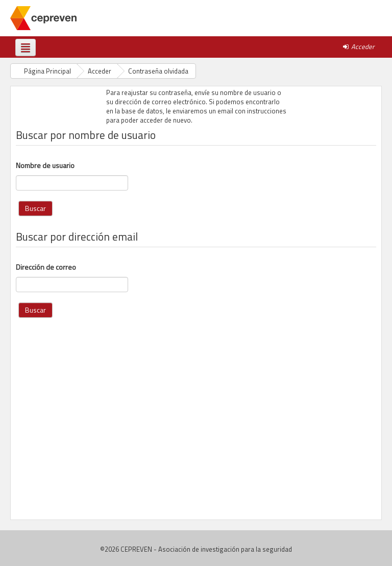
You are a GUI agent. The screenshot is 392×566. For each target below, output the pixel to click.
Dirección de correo (46, 267)
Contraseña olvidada (158, 71)
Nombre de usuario (45, 166)
